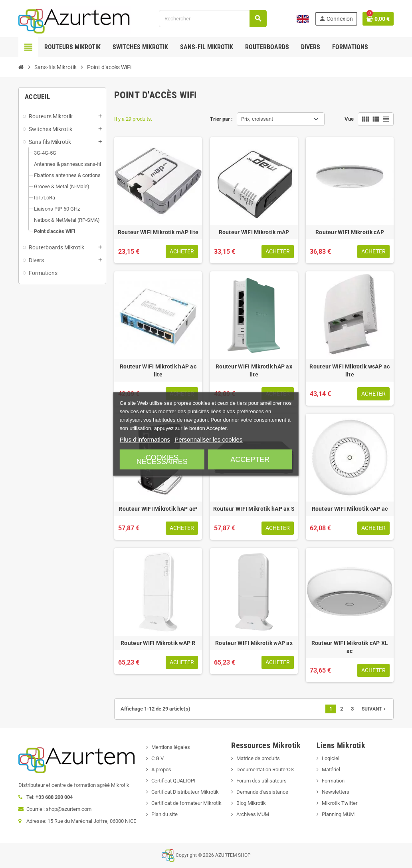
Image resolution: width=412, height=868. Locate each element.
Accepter (250, 460)
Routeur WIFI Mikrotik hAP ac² (158, 509)
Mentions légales (171, 747)
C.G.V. (158, 758)
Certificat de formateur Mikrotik (186, 803)
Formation (333, 781)
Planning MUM (338, 814)
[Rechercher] (213, 19)
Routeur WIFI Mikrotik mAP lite (158, 232)
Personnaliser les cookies (208, 439)
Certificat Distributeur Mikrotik (185, 792)
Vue (349, 119)
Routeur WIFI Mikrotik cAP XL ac (350, 647)
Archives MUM (253, 814)
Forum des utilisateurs (261, 781)
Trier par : (221, 119)
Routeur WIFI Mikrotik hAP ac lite (158, 370)
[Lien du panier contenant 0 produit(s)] (378, 19)
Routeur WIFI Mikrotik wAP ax (254, 643)
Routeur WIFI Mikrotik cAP (350, 232)
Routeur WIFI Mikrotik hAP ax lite (254, 370)
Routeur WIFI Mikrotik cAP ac (350, 509)
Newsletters (336, 792)
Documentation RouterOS (265, 769)
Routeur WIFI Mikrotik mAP (254, 232)
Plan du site (164, 814)
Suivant (374, 709)
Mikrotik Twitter (340, 803)
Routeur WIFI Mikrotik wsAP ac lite (350, 370)
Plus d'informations (145, 439)
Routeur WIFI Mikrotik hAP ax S (254, 509)
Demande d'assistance (262, 792)
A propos (161, 769)
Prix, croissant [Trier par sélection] (257, 119)
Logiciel (331, 758)
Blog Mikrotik (251, 803)
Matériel (331, 769)
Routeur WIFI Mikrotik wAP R (158, 643)
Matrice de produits (258, 758)
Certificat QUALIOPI (173, 781)
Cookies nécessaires (162, 460)
